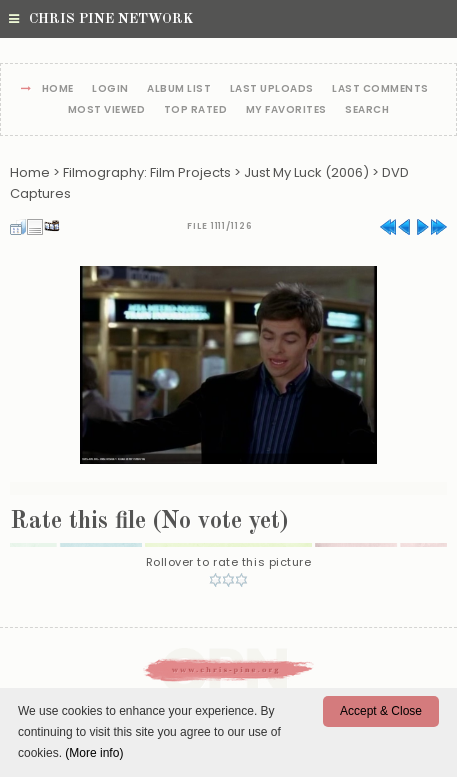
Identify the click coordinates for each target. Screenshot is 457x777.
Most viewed (107, 110)
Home (58, 89)
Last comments (380, 89)
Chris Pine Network (101, 19)
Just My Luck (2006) (306, 172)
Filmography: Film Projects (147, 172)
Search (367, 110)
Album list (179, 89)
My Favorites (286, 110)
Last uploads (272, 89)
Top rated (196, 110)
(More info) (94, 753)
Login (110, 89)
